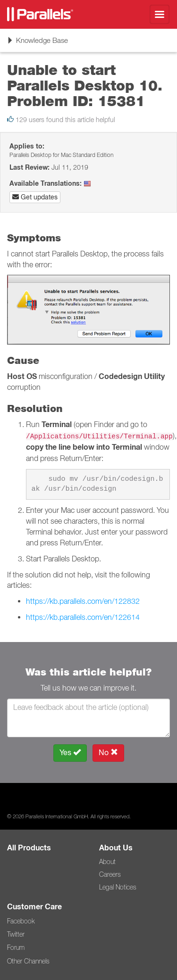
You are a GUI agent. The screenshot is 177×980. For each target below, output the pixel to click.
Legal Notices (118, 887)
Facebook (21, 921)
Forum (16, 947)
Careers (110, 874)
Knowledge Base (37, 43)
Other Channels (28, 961)
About (107, 862)
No (108, 753)
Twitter (16, 934)
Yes (70, 753)
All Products (29, 848)
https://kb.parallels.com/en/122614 (83, 617)
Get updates (35, 197)
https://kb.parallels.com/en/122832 (83, 601)
